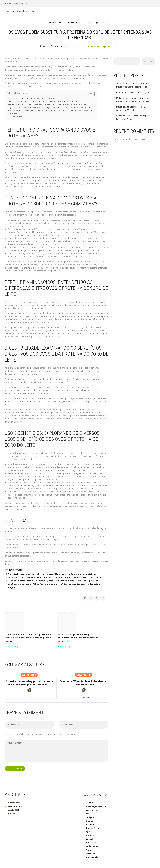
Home (42, 46)
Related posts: (18, 117)
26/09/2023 (84, 685)
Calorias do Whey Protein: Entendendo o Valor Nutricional (84, 669)
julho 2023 (13, 805)
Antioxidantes (92, 802)
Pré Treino (91, 835)
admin (31, 686)
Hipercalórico (92, 820)
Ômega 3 (90, 831)
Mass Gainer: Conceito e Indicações (133, 93)
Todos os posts (58, 46)
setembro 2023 (15, 798)
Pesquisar (149, 62)
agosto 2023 (14, 802)
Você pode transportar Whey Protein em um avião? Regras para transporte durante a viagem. (54, 586)
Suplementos (92, 838)
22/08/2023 (30, 688)
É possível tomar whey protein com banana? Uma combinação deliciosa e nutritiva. (52, 574)
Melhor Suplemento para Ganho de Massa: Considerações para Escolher (133, 100)
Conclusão (13, 114)
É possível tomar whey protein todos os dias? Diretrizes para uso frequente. (29, 671)
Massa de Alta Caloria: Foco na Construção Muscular (131, 109)
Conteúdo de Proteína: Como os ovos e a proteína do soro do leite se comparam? (44, 102)
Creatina (89, 813)
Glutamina (90, 816)
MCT (88, 824)
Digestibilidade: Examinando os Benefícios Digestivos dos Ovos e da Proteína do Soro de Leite (50, 108)
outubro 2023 (14, 794)
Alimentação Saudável (96, 798)
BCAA (88, 805)
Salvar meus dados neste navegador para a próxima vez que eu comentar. (42, 725)
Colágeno (90, 809)
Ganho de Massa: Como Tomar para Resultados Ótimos (133, 118)
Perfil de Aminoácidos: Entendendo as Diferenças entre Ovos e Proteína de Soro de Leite (48, 105)
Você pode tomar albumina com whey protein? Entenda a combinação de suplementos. (55, 581)
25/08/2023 (72, 23)
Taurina (89, 842)
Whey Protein (55, 23)
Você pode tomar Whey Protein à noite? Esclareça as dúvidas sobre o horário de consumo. (56, 578)
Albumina (90, 794)
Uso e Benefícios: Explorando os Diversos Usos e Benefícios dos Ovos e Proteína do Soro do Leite (51, 111)
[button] (90, 94)
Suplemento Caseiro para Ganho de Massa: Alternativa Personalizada (133, 85)
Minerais (90, 827)
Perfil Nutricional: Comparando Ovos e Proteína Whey (32, 98)
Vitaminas (90, 845)
